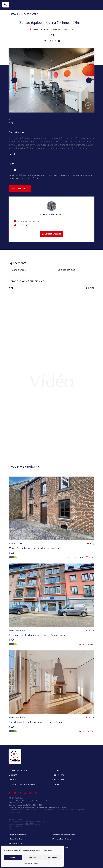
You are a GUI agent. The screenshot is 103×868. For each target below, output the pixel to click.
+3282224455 (24, 225)
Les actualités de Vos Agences (23, 785)
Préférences (52, 858)
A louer (12, 780)
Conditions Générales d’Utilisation (64, 835)
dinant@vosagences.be (28, 221)
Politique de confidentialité (18, 835)
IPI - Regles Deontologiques (62, 839)
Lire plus (13, 154)
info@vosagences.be (32, 803)
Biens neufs (58, 775)
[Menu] (99, 5)
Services (56, 770)
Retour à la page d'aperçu (24, 14)
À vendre (13, 775)
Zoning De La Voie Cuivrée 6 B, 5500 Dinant (51, 29)
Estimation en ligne (18, 770)
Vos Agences (58, 780)
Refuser (32, 858)
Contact (56, 785)
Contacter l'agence (51, 234)
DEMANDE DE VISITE (20, 188)
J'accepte (13, 858)
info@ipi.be (19, 829)
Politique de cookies (31, 863)
